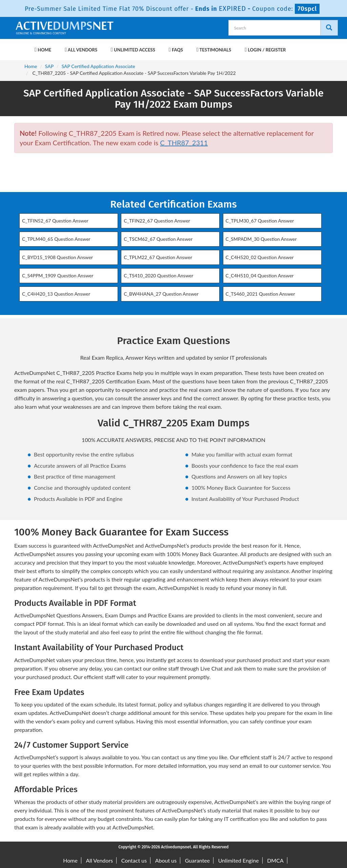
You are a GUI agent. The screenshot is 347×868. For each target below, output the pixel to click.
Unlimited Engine (239, 860)
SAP (49, 66)
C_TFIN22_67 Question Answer (157, 221)
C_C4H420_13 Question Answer (56, 294)
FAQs (176, 50)
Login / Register (265, 50)
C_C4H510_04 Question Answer (260, 276)
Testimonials (214, 50)
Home (43, 50)
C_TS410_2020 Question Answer (158, 276)
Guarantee (197, 860)
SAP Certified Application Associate (98, 66)
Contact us (134, 860)
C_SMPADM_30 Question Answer (261, 239)
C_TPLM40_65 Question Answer (56, 239)
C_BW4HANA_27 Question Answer (161, 294)
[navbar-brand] (23, 46)
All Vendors (81, 50)
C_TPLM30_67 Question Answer (260, 221)
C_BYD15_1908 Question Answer (57, 257)
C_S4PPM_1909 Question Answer (58, 276)
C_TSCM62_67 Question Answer (158, 239)
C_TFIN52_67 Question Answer (55, 221)
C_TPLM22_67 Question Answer (158, 257)
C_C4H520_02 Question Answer (260, 257)
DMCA (275, 860)
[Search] (329, 28)
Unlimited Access (133, 50)
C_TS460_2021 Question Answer (260, 294)
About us (166, 860)
